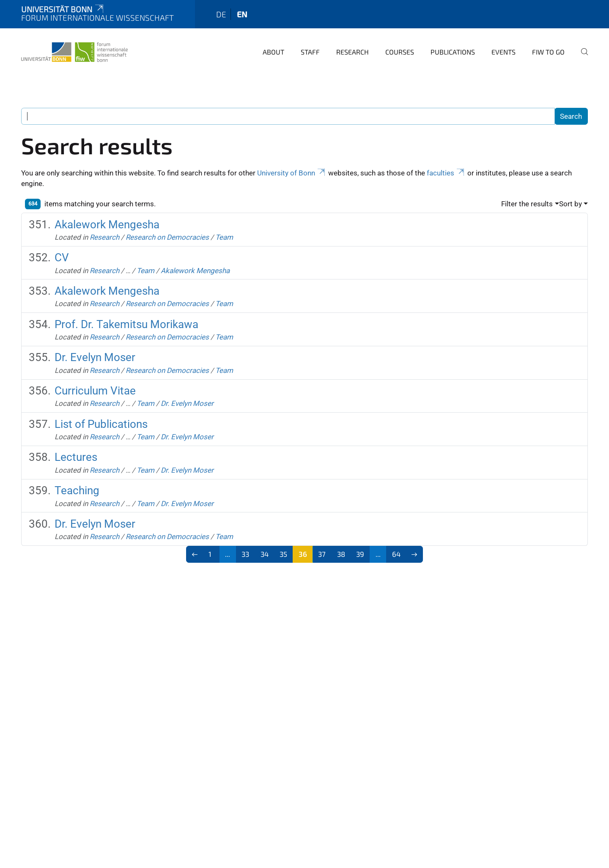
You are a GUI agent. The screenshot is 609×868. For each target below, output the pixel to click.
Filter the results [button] (527, 204)
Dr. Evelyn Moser (95, 357)
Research (353, 52)
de (221, 14)
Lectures (76, 457)
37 (322, 554)
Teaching (77, 490)
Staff (310, 52)
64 (396, 554)
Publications (453, 52)
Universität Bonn (63, 9)
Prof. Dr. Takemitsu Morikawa (126, 324)
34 (265, 554)
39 (360, 554)
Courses (400, 52)
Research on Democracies (167, 237)
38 (341, 554)
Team (224, 237)
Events (503, 52)
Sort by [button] (571, 204)
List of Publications (101, 424)
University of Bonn (292, 173)
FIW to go (548, 52)
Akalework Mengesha (107, 225)
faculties (446, 173)
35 (283, 554)
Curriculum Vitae (95, 391)
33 (245, 554)
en (242, 14)
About (273, 52)
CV (62, 257)
